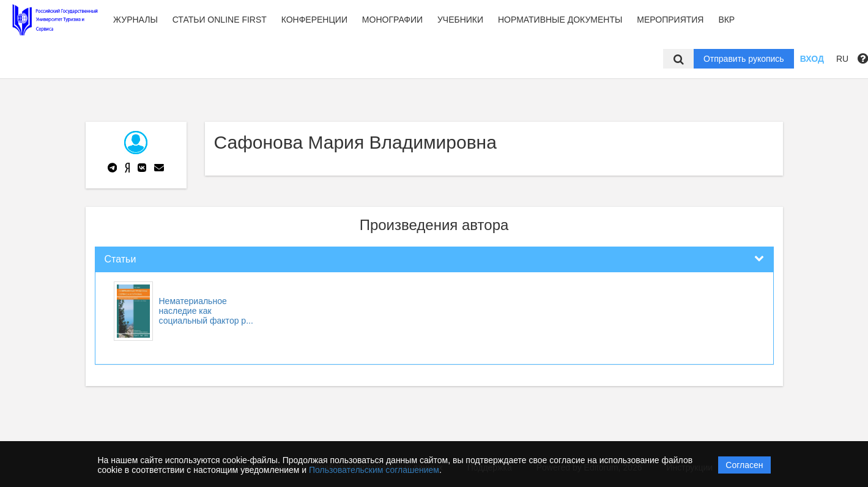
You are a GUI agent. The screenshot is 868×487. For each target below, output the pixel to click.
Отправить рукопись (744, 59)
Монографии (392, 20)
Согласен (744, 465)
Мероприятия (670, 20)
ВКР (726, 20)
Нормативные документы (560, 20)
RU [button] (842, 59)
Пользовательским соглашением (374, 470)
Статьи (121, 259)
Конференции (314, 20)
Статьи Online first (220, 20)
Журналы (135, 20)
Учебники (460, 20)
